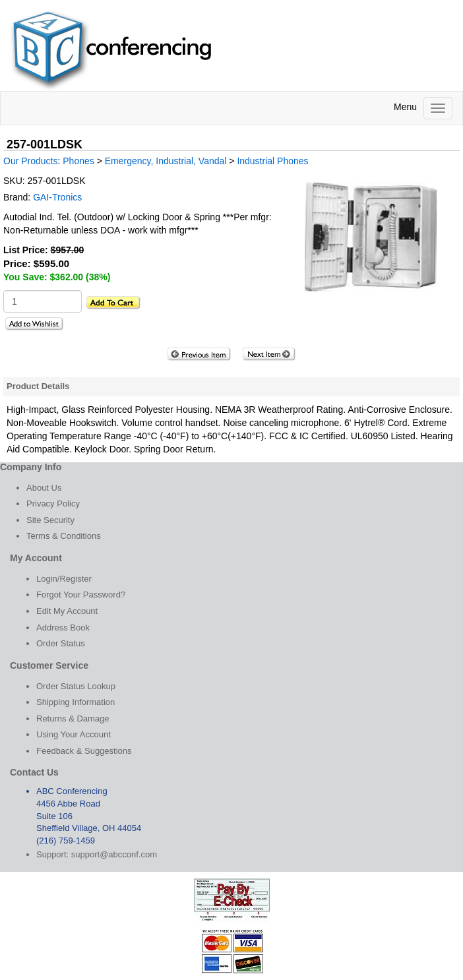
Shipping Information (76, 702)
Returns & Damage (73, 719)
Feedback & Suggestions (84, 751)
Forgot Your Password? (81, 595)
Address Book (63, 628)
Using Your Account (74, 734)
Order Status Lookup (76, 686)
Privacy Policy (53, 504)
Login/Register (64, 579)
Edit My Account (67, 611)
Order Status (61, 643)
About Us (44, 488)
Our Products (30, 161)
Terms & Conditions (64, 536)
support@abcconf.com (114, 854)
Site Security (50, 520)
